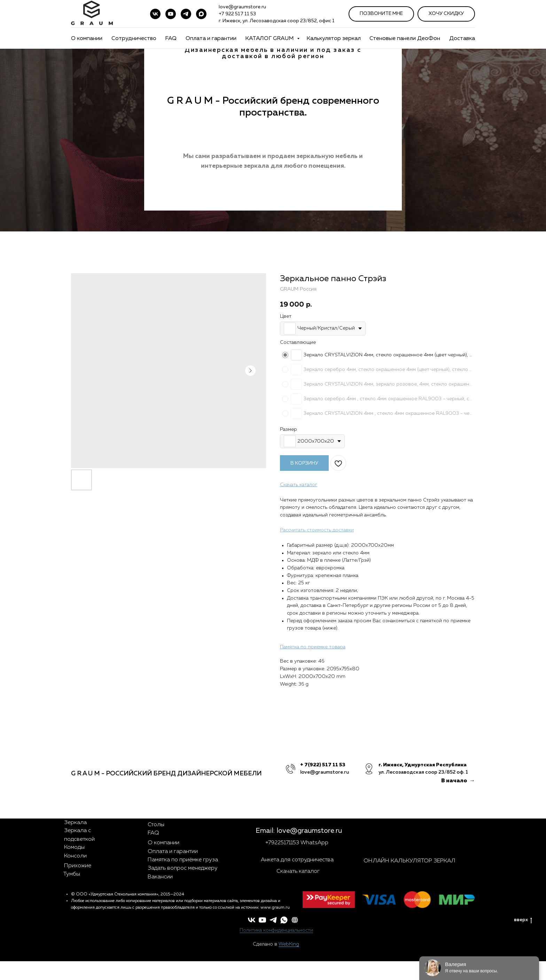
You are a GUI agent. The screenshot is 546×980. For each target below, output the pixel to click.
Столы (156, 825)
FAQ (171, 39)
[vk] (155, 14)
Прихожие (78, 866)
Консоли (75, 856)
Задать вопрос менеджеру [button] (183, 868)
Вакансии (160, 877)
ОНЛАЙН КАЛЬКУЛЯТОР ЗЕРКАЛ (409, 861)
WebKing (289, 944)
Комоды (74, 847)
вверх (523, 920)
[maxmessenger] (201, 14)
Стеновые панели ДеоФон (405, 39)
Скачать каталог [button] (298, 871)
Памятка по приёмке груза (183, 860)
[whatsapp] (284, 920)
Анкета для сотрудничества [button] (297, 860)
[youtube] (171, 14)
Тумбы (72, 874)
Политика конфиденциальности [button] (276, 930)
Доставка (462, 39)
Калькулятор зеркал (334, 39)
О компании (87, 39)
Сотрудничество (134, 39)
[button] (295, 920)
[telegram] (186, 14)
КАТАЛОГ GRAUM (270, 39)
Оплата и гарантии (211, 39)
